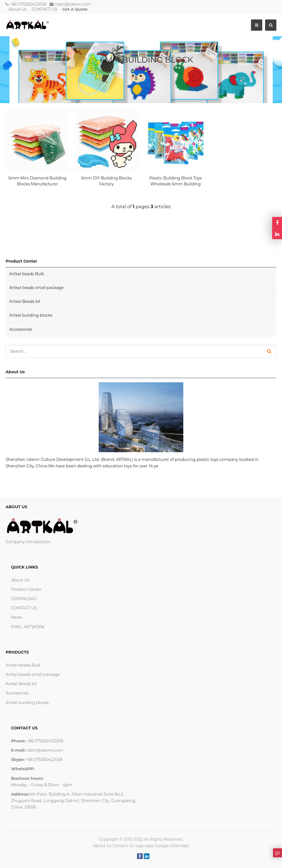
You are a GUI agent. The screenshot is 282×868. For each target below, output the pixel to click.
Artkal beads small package (37, 288)
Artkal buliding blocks (31, 315)
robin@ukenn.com (73, 4)
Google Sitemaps (172, 846)
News (16, 617)
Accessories (21, 329)
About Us (18, 9)
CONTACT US (44, 9)
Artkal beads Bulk (27, 274)
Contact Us (123, 846)
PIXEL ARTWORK (28, 627)
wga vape (145, 846)
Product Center (26, 589)
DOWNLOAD (24, 599)
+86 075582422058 (28, 4)
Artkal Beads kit (25, 301)
